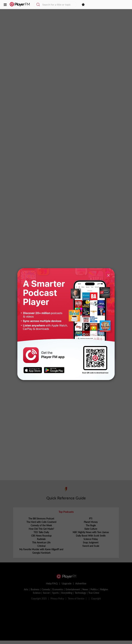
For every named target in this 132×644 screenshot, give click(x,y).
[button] (5, 5)
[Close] (108, 275)
